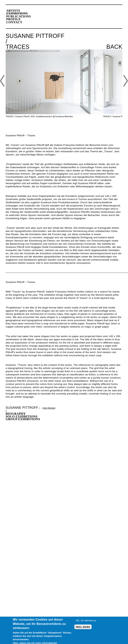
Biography (16, 414)
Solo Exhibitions (22, 416)
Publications (18, 16)
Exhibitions (17, 13)
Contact (14, 22)
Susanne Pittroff (22, 408)
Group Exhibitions (23, 419)
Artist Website (49, 408)
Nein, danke (83, 628)
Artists (13, 11)
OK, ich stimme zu (86, 622)
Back (114, 47)
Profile (13, 19)
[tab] (64, 414)
